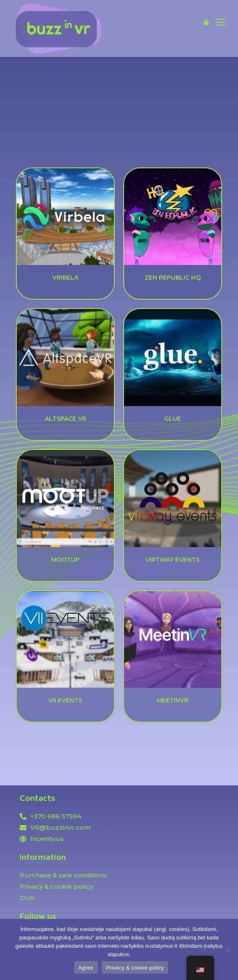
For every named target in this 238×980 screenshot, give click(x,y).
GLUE (173, 419)
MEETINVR (173, 700)
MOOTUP (65, 560)
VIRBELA (65, 278)
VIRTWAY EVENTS (172, 560)
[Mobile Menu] (218, 22)
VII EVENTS (65, 700)
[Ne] (228, 949)
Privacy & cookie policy (135, 968)
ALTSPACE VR (66, 419)
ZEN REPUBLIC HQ (173, 278)
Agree (86, 968)
